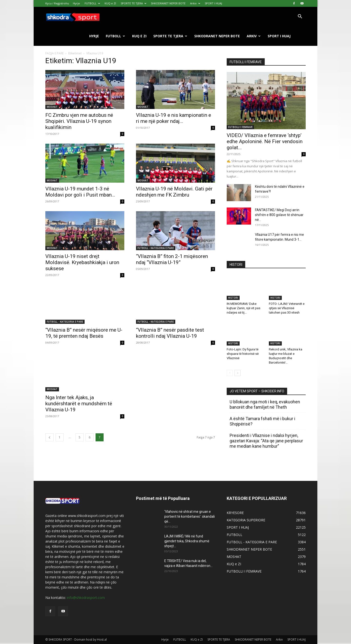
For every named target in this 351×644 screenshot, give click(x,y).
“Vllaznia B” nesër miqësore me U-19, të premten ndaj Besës (84, 333)
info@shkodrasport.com (86, 598)
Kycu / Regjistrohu (57, 3)
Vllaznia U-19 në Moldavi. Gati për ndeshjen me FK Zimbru (174, 192)
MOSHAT (52, 107)
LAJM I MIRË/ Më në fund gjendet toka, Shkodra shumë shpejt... (187, 541)
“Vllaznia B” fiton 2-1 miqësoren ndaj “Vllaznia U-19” (172, 259)
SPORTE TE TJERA (133, 3)
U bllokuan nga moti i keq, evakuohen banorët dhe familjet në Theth (265, 404)
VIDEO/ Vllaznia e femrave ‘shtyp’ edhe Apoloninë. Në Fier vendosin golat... (265, 141)
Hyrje (76, 3)
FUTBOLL (92, 3)
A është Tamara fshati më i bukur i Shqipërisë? (262, 421)
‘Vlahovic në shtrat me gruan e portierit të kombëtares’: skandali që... (190, 516)
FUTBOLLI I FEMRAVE (240, 127)
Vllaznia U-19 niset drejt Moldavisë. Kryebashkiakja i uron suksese (82, 262)
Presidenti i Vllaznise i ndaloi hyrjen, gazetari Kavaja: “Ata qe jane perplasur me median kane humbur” (266, 441)
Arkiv (195, 3)
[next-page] (238, 373)
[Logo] (73, 17)
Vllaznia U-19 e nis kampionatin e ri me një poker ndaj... (174, 118)
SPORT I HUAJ (213, 3)
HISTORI (233, 298)
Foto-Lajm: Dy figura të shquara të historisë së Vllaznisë (243, 354)
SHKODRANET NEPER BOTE (168, 3)
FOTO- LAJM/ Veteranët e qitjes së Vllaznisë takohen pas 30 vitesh (287, 308)
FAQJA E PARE (55, 53)
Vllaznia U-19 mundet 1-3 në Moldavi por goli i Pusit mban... (80, 192)
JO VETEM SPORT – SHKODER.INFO (257, 391)
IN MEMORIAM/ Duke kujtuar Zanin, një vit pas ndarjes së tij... (244, 308)
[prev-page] (49, 437)
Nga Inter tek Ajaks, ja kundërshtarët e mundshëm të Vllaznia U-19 (79, 404)
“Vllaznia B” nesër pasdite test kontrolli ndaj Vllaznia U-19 (170, 333)
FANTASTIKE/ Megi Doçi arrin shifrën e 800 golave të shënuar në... (279, 215)
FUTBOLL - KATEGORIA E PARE (156, 248)
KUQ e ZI (110, 3)
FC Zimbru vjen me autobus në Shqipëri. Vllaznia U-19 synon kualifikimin (79, 121)
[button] (300, 17)
